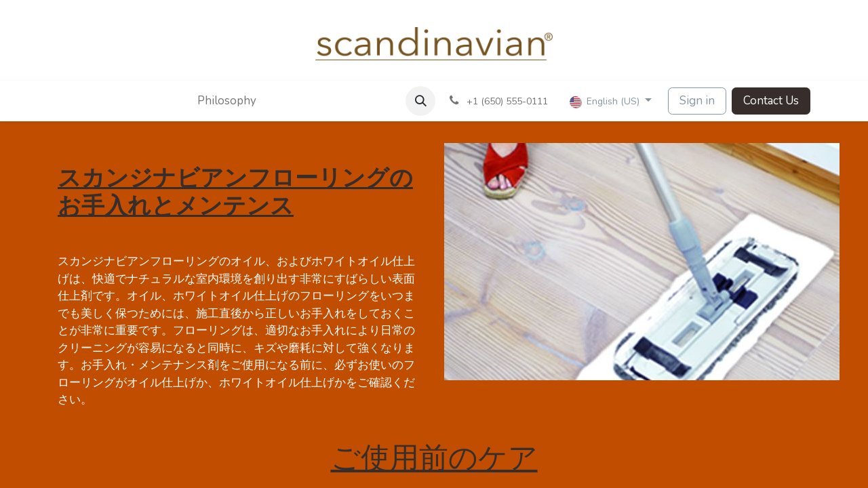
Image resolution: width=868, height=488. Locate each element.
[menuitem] (213, 101)
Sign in (697, 101)
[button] (420, 101)
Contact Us (771, 101)
